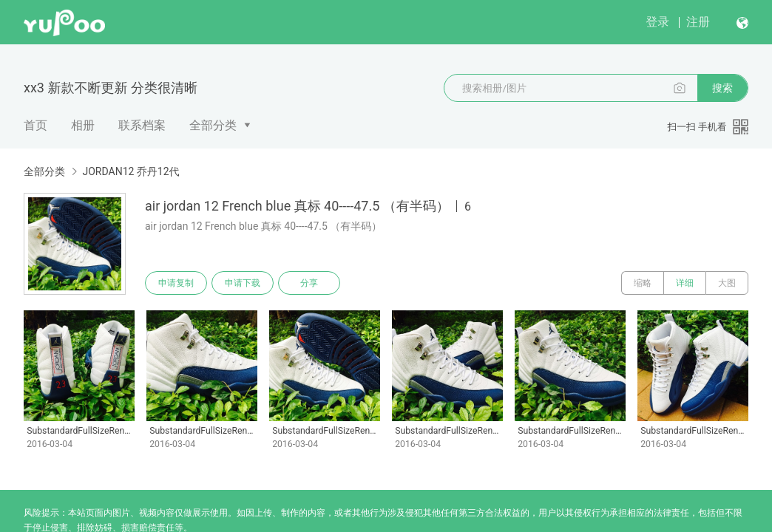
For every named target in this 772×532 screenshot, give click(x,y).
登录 (657, 22)
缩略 (643, 283)
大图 (727, 283)
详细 (685, 283)
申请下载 (243, 283)
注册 (698, 22)
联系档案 (142, 125)
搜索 (722, 88)
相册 (83, 125)
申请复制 (176, 283)
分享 (309, 283)
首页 (35, 125)
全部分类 (213, 125)
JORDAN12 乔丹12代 (131, 171)
